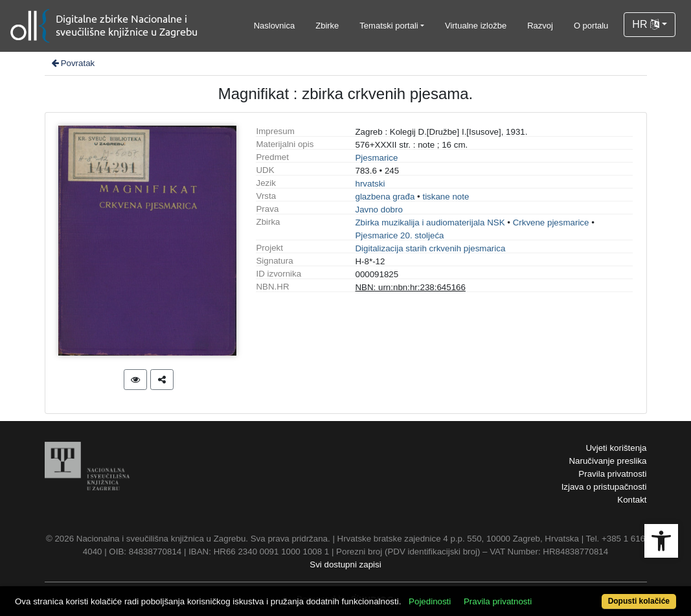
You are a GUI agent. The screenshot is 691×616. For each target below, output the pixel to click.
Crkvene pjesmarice (551, 222)
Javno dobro (379, 210)
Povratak (73, 63)
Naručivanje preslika (607, 461)
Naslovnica (275, 26)
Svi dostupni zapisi (345, 565)
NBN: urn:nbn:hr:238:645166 (410, 287)
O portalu (591, 26)
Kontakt (632, 500)
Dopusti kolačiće (639, 601)
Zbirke (327, 26)
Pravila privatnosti (612, 474)
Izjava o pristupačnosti (604, 487)
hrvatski (370, 184)
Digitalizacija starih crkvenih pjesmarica (430, 248)
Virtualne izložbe (476, 26)
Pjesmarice (376, 158)
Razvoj (540, 26)
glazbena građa (385, 197)
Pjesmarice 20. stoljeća (399, 235)
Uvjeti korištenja (616, 448)
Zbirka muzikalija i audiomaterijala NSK (430, 222)
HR (646, 24)
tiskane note (446, 197)
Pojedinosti (430, 601)
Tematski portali (389, 26)
